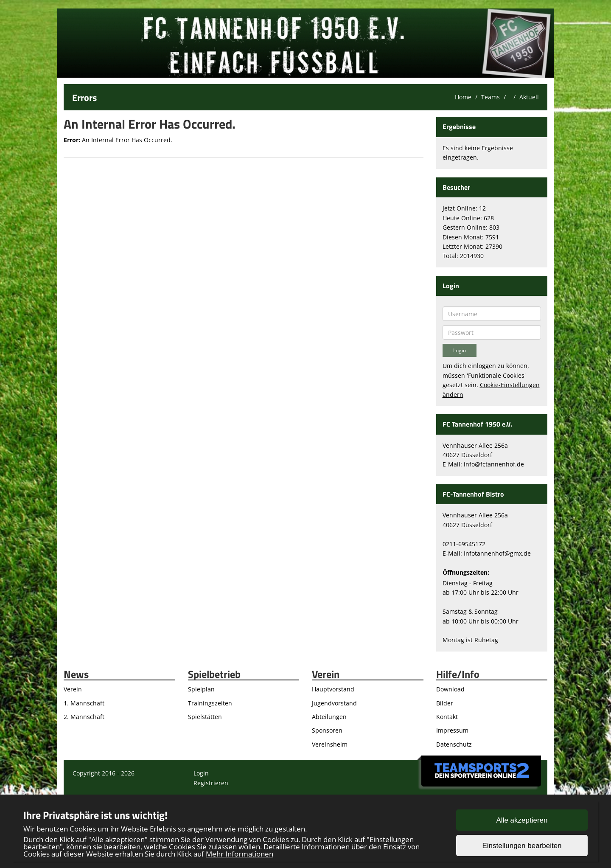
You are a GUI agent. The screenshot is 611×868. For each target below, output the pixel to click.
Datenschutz (454, 744)
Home (463, 97)
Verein (73, 689)
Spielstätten (205, 717)
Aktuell (529, 97)
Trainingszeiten (210, 703)
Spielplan (201, 689)
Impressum (452, 730)
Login (201, 773)
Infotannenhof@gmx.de (497, 553)
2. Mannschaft (84, 717)
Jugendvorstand (334, 703)
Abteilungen (329, 717)
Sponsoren (327, 730)
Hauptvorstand (333, 689)
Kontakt (447, 717)
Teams (490, 97)
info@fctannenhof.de (494, 464)
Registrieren (211, 783)
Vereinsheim (330, 744)
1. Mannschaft (84, 703)
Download (450, 689)
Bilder (445, 703)
